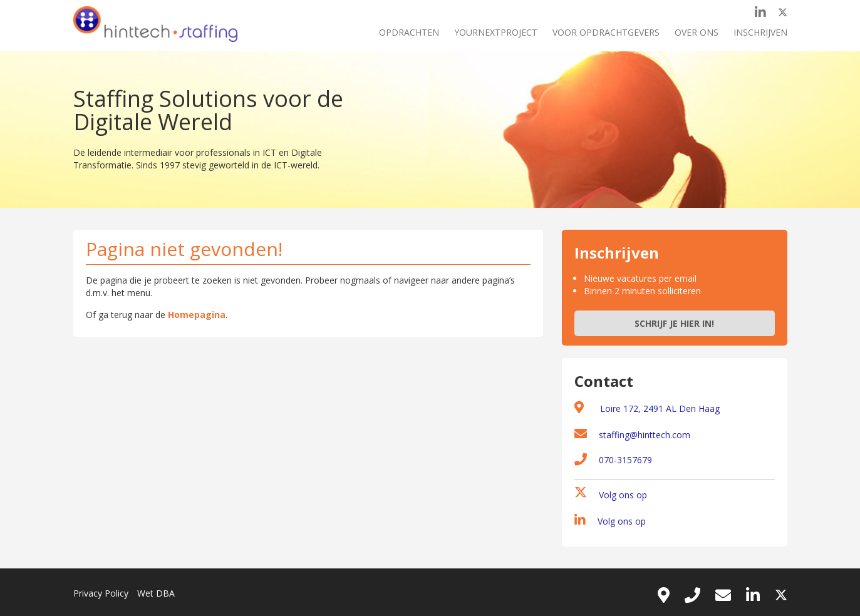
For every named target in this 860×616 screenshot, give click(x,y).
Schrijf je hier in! (674, 323)
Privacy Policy (101, 593)
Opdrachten (409, 32)
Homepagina (197, 315)
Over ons (697, 32)
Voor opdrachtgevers (606, 32)
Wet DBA (156, 593)
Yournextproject (496, 32)
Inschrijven (760, 32)
